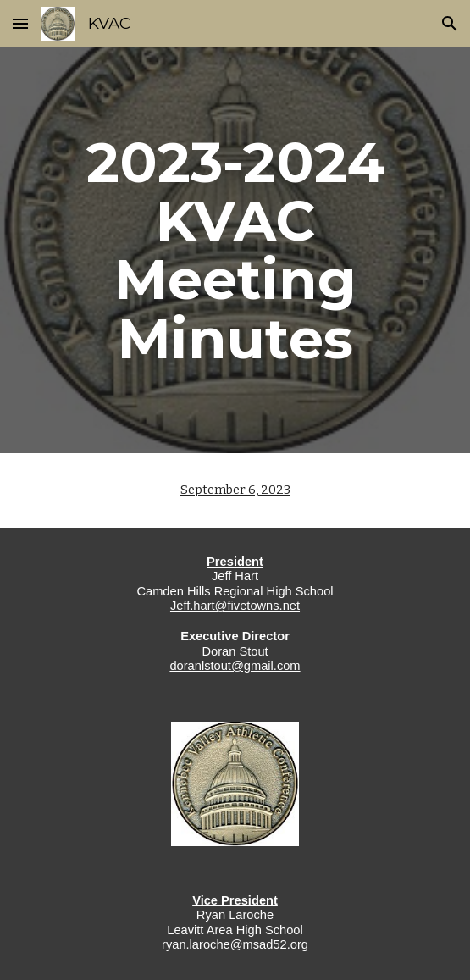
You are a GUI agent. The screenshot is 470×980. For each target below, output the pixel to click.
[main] (235, 250)
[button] (20, 23)
